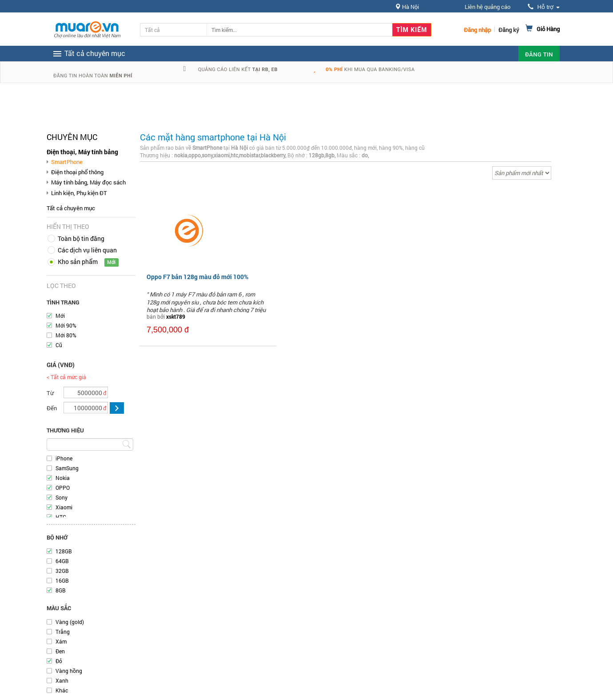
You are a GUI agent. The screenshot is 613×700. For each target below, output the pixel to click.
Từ (50, 393)
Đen (60, 651)
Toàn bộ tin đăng (81, 238)
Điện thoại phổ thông (77, 172)
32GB (62, 571)
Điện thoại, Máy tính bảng (82, 152)
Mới (60, 316)
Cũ (59, 345)
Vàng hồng (69, 671)
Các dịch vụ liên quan (87, 250)
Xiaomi (64, 507)
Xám (61, 641)
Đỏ (59, 661)
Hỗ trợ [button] (544, 7)
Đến (52, 408)
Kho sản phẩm (78, 262)
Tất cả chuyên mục (71, 208)
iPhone (64, 458)
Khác (62, 690)
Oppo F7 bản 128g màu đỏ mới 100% (197, 277)
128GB (64, 551)
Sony (62, 497)
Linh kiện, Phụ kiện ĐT (79, 193)
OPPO (63, 488)
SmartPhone (67, 162)
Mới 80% (66, 335)
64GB (62, 561)
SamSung (67, 468)
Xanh (62, 680)
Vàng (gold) (70, 622)
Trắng (63, 632)
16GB (62, 580)
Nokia (63, 478)
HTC (61, 517)
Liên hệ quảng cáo (488, 7)
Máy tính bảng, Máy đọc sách (88, 182)
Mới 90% (66, 325)
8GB (61, 590)
